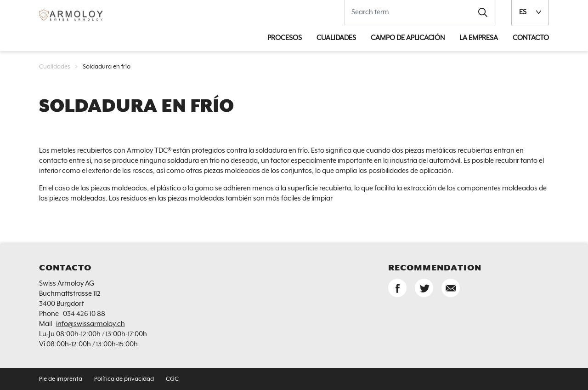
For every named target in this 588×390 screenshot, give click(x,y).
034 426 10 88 (84, 314)
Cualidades (55, 67)
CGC (172, 379)
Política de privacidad (124, 379)
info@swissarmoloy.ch (90, 324)
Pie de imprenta (61, 379)
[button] (483, 12)
